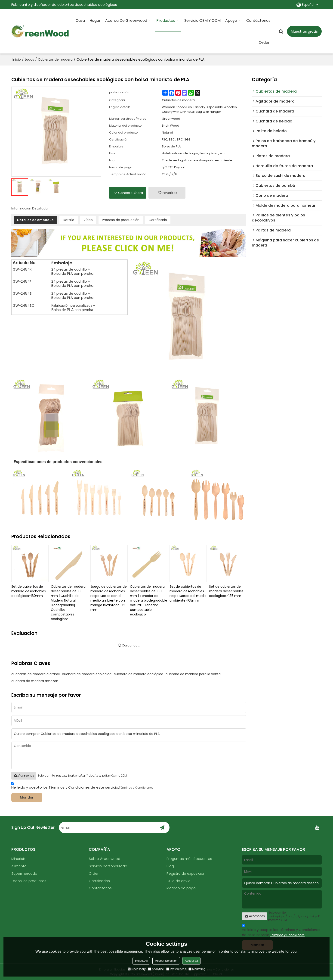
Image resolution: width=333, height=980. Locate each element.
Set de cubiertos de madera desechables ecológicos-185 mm (226, 591)
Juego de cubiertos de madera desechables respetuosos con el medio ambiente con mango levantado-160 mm (109, 598)
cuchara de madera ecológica (87, 674)
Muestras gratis (304, 31)
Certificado (158, 220)
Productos (168, 24)
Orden (265, 42)
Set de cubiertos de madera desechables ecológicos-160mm (29, 591)
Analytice (156, 969)
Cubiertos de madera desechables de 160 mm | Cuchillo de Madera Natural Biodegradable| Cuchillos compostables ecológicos (68, 602)
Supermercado (24, 874)
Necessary (137, 969)
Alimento (19, 866)
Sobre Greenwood (105, 859)
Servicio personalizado (108, 866)
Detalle (69, 220)
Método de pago (181, 888)
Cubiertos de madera (55, 59)
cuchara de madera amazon (35, 681)
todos (29, 59)
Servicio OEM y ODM (202, 20)
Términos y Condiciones (136, 787)
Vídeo (88, 220)
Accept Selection (166, 961)
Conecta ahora (131, 193)
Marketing (197, 969)
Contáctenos (258, 20)
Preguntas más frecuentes (189, 859)
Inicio (17, 59)
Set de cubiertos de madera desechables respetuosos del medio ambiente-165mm (188, 593)
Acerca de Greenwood (126, 20)
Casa (80, 20)
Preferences (176, 969)
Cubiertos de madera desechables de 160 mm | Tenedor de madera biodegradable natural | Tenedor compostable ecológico (149, 600)
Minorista (19, 859)
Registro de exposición (186, 874)
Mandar (28, 797)
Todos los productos (29, 881)
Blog (170, 866)
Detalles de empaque (35, 220)
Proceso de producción (121, 220)
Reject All (141, 961)
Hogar (95, 20)
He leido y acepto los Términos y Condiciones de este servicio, (82, 786)
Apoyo (231, 20)
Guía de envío (179, 881)
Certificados (99, 881)
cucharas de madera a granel (35, 674)
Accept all (191, 961)
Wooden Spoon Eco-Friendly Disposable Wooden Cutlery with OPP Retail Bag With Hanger (199, 109)
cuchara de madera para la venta (193, 674)
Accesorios (24, 775)
